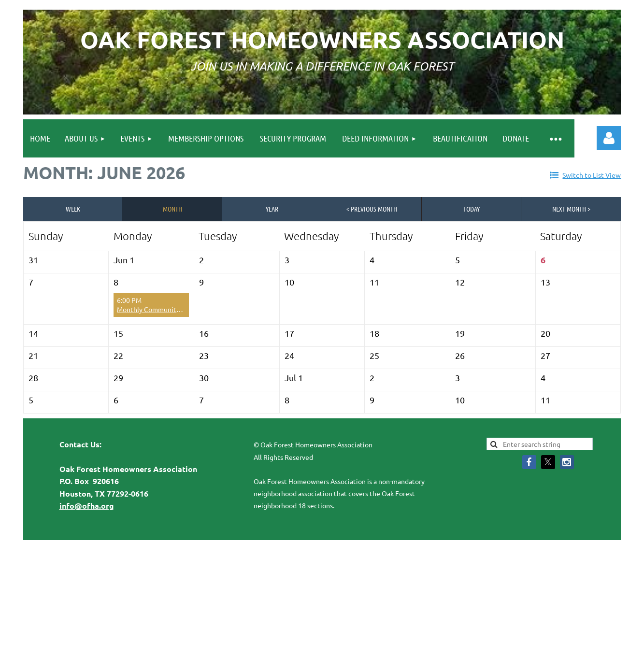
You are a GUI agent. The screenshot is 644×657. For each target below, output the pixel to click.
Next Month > (571, 209)
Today (472, 209)
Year (272, 209)
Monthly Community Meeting (162, 309)
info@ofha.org (87, 506)
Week (73, 209)
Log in (609, 138)
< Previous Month (372, 209)
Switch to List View (592, 175)
